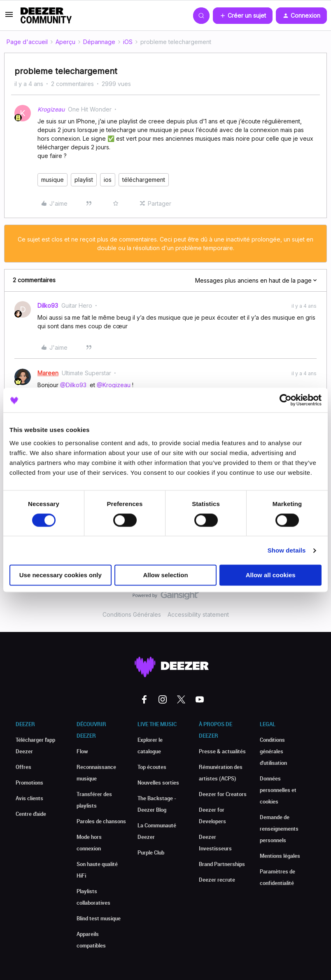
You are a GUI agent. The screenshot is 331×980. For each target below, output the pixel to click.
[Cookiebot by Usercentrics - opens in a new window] (286, 400)
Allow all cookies (271, 575)
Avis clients (29, 798)
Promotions (29, 783)
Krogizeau (51, 109)
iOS (128, 42)
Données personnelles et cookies (278, 790)
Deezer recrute (217, 880)
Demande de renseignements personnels (279, 829)
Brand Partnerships (222, 864)
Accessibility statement (198, 614)
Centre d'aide (31, 814)
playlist (84, 180)
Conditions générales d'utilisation (273, 751)
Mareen (48, 373)
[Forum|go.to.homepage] (46, 16)
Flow (82, 751)
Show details (287, 550)
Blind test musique (99, 918)
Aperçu (65, 42)
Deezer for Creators (223, 794)
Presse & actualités (222, 751)
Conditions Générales (132, 614)
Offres (23, 767)
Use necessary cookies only (61, 575)
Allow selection (165, 575)
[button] (9, 17)
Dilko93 (48, 305)
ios (108, 180)
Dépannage (99, 42)
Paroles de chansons (101, 821)
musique (52, 180)
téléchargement (144, 180)
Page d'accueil (27, 42)
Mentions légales (280, 856)
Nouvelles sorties (158, 783)
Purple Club (151, 852)
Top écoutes (152, 767)
